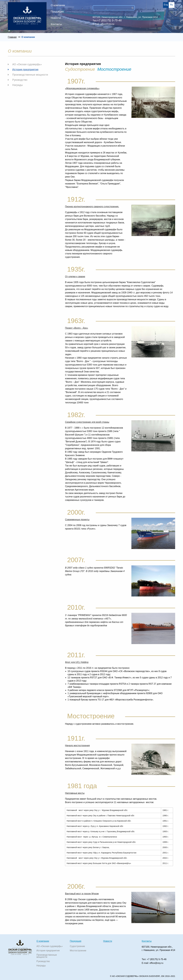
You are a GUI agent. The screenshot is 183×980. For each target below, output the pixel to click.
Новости (56, 18)
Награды (18, 85)
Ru (172, 5)
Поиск (134, 8)
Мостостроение (114, 69)
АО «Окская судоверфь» (27, 64)
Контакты (56, 24)
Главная (12, 37)
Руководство (20, 80)
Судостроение (77, 946)
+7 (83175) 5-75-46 (157, 959)
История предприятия (25, 70)
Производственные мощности (30, 75)
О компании (58, 5)
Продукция (57, 12)
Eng (166, 5)
